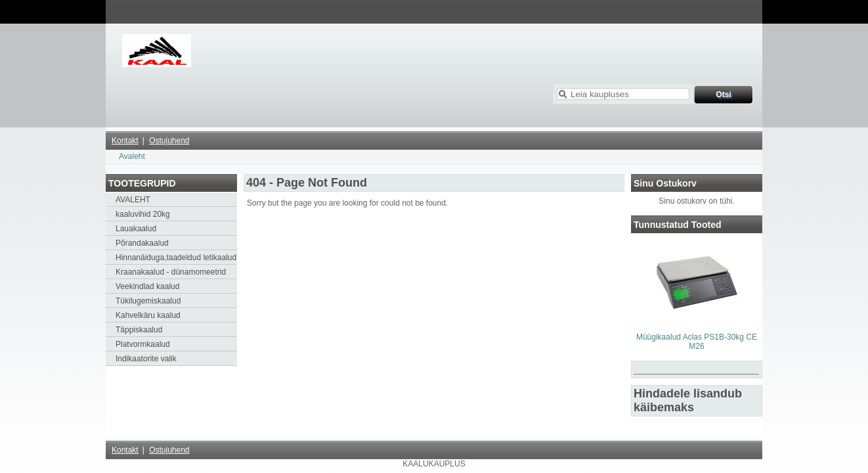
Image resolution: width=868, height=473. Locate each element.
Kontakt (125, 141)
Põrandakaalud (142, 243)
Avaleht (132, 156)
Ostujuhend (169, 141)
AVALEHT (133, 200)
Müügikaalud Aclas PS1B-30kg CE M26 (697, 342)
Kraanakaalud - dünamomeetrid (171, 272)
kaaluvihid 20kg (143, 214)
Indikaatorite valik (146, 359)
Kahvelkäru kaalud (148, 315)
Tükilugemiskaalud (148, 301)
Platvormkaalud (143, 344)
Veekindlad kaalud (147, 286)
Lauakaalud (136, 229)
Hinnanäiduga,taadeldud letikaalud (176, 258)
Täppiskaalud (139, 330)
